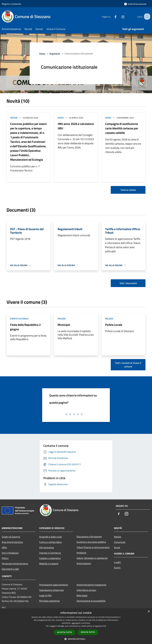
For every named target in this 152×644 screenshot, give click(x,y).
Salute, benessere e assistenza (92, 558)
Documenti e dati (10, 569)
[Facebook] (113, 16)
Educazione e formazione (89, 537)
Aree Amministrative (12, 542)
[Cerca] (147, 17)
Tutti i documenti (128, 283)
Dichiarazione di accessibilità (91, 601)
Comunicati (120, 542)
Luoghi (117, 562)
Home (42, 54)
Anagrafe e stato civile (50, 537)
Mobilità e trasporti (49, 564)
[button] (76, 639)
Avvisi (61, 118)
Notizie (14, 118)
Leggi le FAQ (45, 595)
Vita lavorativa (47, 547)
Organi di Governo (11, 537)
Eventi (117, 568)
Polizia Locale (114, 325)
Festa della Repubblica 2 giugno (25, 327)
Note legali (82, 595)
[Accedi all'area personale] (135, 4)
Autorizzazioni (84, 563)
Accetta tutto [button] (65, 632)
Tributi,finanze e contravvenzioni (93, 547)
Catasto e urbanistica (50, 558)
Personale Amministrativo (15, 564)
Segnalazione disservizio (51, 590)
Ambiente (81, 553)
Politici (5, 558)
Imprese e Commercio (50, 553)
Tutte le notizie (128, 190)
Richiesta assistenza (49, 601)
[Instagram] (120, 16)
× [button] (149, 612)
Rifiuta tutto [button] (88, 632)
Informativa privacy (86, 590)
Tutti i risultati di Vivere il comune (128, 365)
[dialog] (76, 626)
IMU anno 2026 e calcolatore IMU (76, 126)
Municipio (64, 325)
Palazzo (62, 319)
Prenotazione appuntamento (54, 585)
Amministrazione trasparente (91, 585)
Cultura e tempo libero (50, 542)
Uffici (4, 547)
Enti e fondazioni (10, 553)
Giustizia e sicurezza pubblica (91, 542)
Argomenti (55, 54)
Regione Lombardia (11, 4)
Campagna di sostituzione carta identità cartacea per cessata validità (122, 128)
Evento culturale (19, 319)
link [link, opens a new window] (105, 626)
